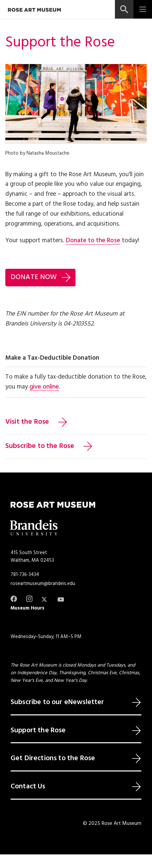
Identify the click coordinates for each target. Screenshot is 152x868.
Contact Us (28, 787)
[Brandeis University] (34, 528)
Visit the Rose (27, 422)
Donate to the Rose (93, 241)
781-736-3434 (25, 575)
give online (44, 387)
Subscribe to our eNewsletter (57, 702)
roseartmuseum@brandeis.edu (43, 584)
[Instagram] (29, 599)
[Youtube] (61, 599)
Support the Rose (38, 731)
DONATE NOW (34, 277)
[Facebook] (14, 599)
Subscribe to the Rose (40, 446)
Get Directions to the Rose (53, 759)
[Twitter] (45, 599)
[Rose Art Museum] (34, 10)
